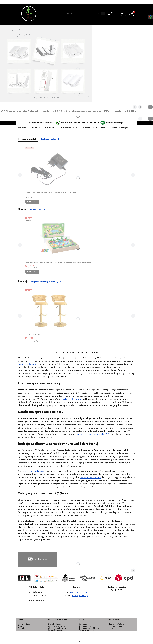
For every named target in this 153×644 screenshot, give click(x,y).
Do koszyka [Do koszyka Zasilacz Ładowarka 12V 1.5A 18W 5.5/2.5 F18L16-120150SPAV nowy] (32, 202)
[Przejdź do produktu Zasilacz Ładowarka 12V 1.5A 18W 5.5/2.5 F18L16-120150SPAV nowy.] (51, 168)
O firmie (21, 628)
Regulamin (83, 624)
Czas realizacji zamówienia (59, 628)
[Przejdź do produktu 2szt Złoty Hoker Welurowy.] (50, 311)
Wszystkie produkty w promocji (46, 282)
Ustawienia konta (116, 626)
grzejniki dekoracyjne (28, 364)
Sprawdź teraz (37, 209)
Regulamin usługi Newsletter (90, 628)
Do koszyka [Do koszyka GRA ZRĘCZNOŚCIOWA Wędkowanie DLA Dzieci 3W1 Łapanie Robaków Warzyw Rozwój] (32, 272)
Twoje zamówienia (117, 624)
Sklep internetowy (76, 641)
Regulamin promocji (87, 626)
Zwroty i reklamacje (56, 630)
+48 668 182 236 (79, 592)
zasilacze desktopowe (35, 471)
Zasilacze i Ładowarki (52, 139)
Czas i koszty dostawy (57, 626)
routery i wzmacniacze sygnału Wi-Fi (92, 434)
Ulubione (113, 628)
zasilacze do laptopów (91, 477)
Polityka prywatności (87, 630)
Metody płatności (55, 624)
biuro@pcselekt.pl (80, 595)
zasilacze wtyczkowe (71, 399)
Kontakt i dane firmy (26, 624)
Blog (20, 626)
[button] (103, 14)
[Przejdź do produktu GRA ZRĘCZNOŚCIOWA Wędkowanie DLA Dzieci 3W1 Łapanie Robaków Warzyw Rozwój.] (58, 238)
